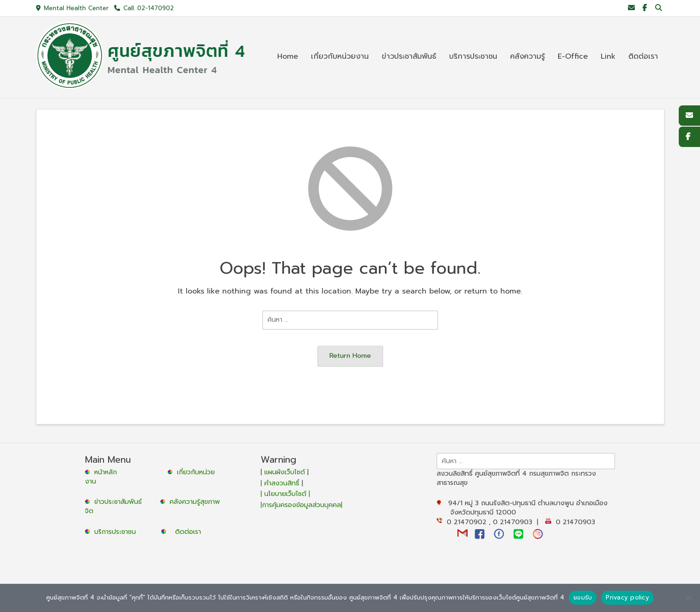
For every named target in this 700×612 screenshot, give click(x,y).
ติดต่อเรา (188, 532)
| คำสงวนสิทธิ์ (281, 483)
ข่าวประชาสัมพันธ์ (120, 502)
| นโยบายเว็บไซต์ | (285, 494)
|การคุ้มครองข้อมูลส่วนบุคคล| (301, 505)
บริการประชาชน (117, 532)
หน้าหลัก (102, 472)
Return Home (350, 355)
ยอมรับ (583, 597)
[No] (688, 598)
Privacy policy (627, 597)
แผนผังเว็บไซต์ (285, 472)
